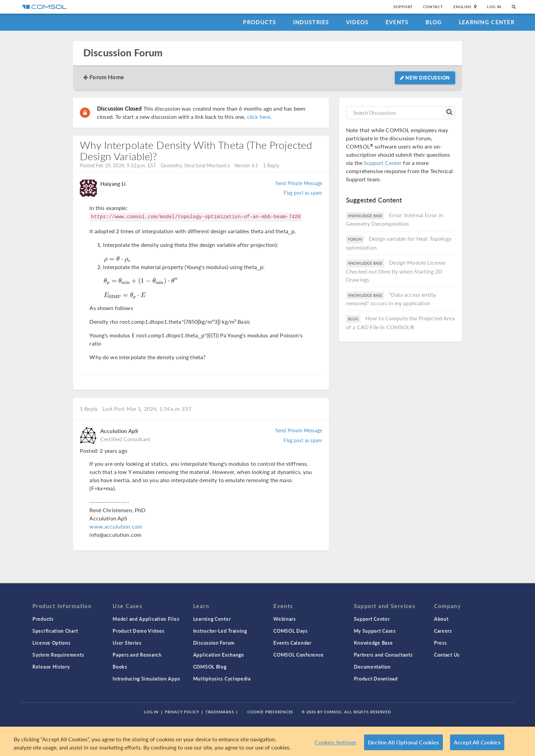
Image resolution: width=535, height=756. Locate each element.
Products (259, 22)
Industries (311, 22)
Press (440, 643)
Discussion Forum (123, 53)
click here (259, 117)
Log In (494, 7)
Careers (443, 631)
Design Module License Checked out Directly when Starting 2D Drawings (396, 271)
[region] (267, 741)
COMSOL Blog (210, 667)
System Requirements (58, 655)
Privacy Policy (182, 712)
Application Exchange (219, 655)
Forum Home (107, 77)
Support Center (383, 163)
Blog (434, 22)
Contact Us (447, 655)
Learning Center (487, 22)
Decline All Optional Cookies (403, 742)
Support (403, 7)
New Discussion (425, 78)
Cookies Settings (335, 742)
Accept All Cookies (477, 742)
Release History (51, 667)
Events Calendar (292, 643)
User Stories (127, 643)
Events (397, 22)
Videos (357, 22)
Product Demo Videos (138, 631)
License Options (52, 643)
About (441, 619)
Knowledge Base (373, 643)
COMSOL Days (291, 631)
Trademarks (220, 712)
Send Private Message (299, 183)
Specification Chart (55, 631)
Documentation (372, 667)
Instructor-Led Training (220, 631)
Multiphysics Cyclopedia (222, 678)
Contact (433, 7)
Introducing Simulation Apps (146, 678)
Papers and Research (137, 655)
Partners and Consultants (383, 655)
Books (120, 667)
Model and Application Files (146, 619)
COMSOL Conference (299, 655)
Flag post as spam (303, 193)
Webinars (285, 619)
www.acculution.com (116, 526)
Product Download (376, 678)
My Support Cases (375, 631)
